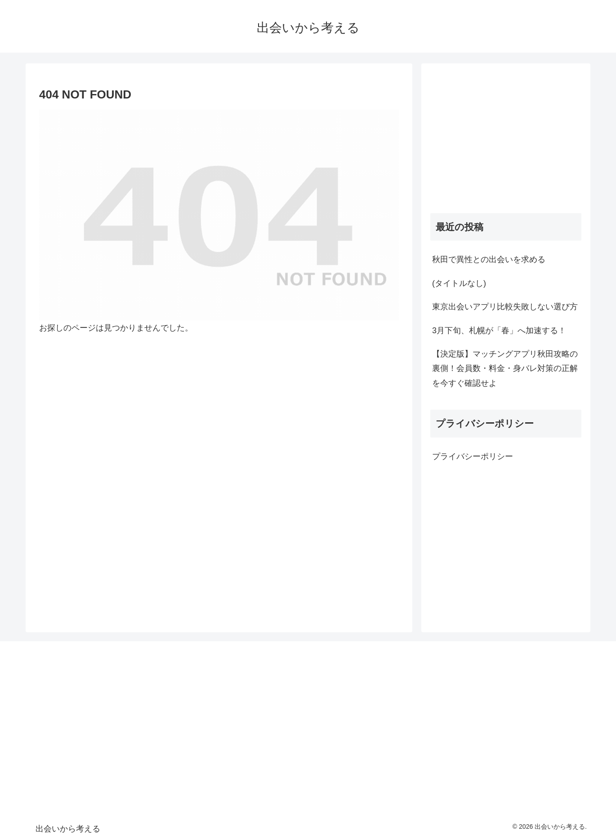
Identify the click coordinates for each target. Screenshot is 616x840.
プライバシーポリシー (473, 456)
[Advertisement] (506, 135)
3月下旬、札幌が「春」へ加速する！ (499, 331)
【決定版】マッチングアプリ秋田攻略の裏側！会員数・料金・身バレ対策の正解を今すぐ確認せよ (505, 369)
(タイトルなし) (459, 283)
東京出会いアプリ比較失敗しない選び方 (505, 307)
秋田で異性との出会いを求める (489, 259)
